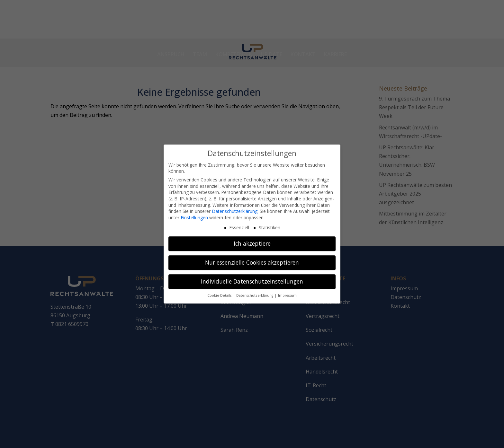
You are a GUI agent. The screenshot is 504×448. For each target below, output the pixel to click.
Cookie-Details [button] (220, 291)
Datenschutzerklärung (235, 207)
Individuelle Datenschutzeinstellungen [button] (252, 277)
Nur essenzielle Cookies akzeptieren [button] (252, 258)
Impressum (287, 291)
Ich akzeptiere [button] (252, 239)
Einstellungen (194, 213)
